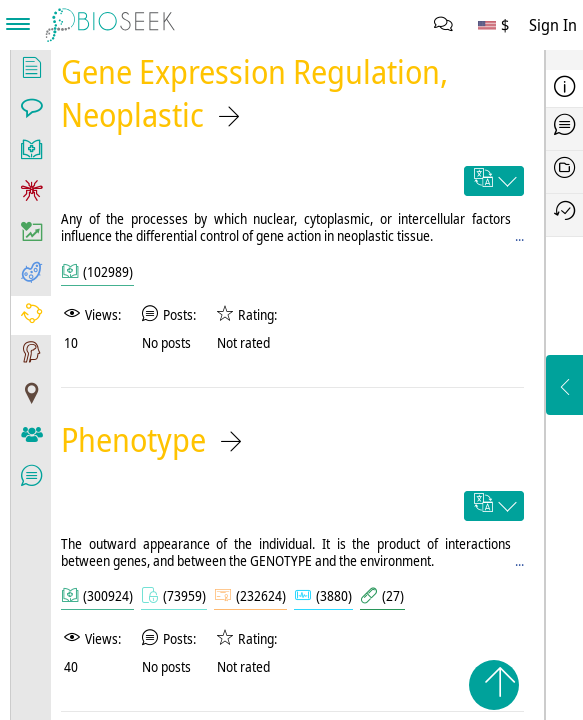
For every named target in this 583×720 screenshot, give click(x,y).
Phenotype (133, 439)
